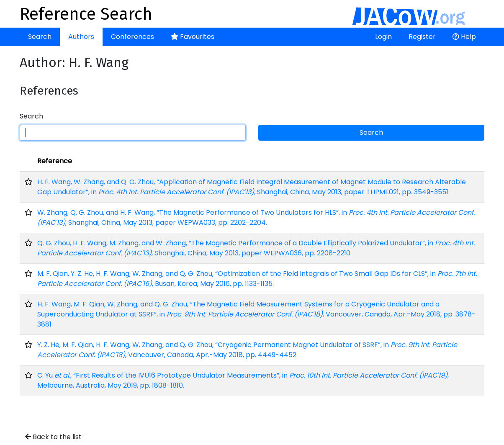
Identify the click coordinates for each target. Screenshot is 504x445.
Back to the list (53, 437)
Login (383, 37)
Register (422, 37)
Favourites (193, 37)
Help (464, 37)
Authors (81, 37)
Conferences (132, 37)
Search (40, 37)
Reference (55, 161)
